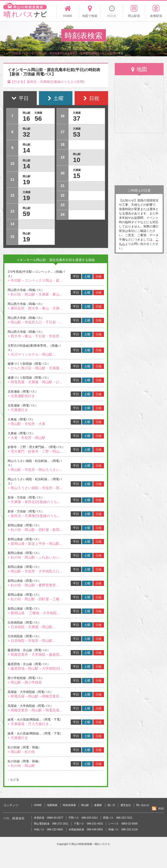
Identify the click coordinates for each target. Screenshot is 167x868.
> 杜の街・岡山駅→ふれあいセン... (35, 557)
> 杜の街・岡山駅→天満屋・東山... (35, 294)
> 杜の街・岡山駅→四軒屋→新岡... (35, 530)
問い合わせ (143, 805)
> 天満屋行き (18, 410)
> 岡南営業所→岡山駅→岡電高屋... (35, 710)
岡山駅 (85, 805)
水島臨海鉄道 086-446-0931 (86, 830)
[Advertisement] (139, 159)
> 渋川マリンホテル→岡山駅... (31, 354)
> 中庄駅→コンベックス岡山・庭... (35, 280)
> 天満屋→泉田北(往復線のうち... (34, 502)
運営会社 (126, 805)
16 (26, 118)
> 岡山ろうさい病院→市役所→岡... (35, 488)
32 (26, 134)
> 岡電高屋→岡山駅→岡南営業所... (35, 696)
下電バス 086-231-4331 (88, 824)
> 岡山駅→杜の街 (21, 752)
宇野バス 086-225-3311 (83, 818)
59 (26, 214)
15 (77, 176)
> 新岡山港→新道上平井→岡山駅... (35, 544)
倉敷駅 (98, 805)
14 (26, 150)
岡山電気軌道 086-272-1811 (51, 824)
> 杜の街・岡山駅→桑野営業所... (33, 585)
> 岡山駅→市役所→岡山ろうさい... (35, 470)
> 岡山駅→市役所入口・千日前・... (35, 322)
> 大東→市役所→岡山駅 (27, 438)
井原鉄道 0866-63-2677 (49, 818)
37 (77, 118)
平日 (76, 276)
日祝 (99, 276)
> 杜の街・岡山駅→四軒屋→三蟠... (35, 599)
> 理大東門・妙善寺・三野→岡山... (35, 451)
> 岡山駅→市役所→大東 (27, 424)
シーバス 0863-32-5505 (123, 824)
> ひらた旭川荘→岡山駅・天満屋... (35, 368)
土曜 (87, 276)
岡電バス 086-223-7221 (118, 818)
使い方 (111, 805)
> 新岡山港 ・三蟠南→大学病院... (34, 613)
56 (38, 118)
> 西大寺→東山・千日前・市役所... (35, 336)
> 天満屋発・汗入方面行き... (30, 724)
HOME (38, 805)
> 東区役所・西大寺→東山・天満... (35, 308)
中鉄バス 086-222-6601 (49, 830)
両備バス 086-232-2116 (123, 830)
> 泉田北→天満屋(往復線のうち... (34, 516)
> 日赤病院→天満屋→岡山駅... (31, 627)
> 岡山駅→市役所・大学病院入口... (35, 571)
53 (77, 134)
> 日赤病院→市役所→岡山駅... (31, 641)
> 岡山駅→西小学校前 (25, 682)
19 (26, 182)
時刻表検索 (69, 805)
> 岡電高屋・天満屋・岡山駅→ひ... (35, 382)
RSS (161, 809)
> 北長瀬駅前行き (21, 396)
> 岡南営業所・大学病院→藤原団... (35, 655)
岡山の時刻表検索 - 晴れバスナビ (91, 844)
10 (77, 160)
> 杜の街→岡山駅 (21, 766)
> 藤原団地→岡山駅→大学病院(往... (35, 668)
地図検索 (52, 805)
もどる (13, 779)
